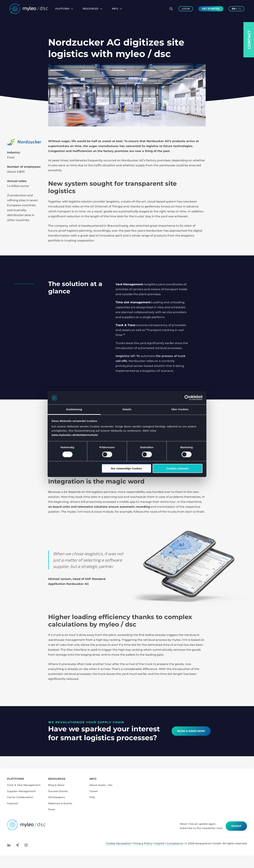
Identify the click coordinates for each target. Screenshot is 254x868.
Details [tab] (127, 409)
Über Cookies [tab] (180, 409)
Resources (93, 9)
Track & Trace (126, 325)
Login (186, 9)
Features (13, 803)
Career (94, 791)
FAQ (92, 797)
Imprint (159, 843)
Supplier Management (21, 791)
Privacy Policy (143, 843)
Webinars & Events (60, 803)
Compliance (175, 843)
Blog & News (56, 785)
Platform (64, 9)
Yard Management (129, 284)
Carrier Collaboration (20, 797)
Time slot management (133, 302)
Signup (236, 826)
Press (52, 809)
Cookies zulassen (177, 468)
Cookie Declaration (119, 843)
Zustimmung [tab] (74, 409)
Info (117, 9)
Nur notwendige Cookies (126, 468)
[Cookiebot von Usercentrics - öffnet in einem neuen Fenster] (187, 398)
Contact (249, 40)
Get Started (211, 9)
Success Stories (58, 791)
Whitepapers (57, 797)
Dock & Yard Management (24, 785)
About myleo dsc (101, 785)
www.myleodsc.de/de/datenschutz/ (75, 435)
